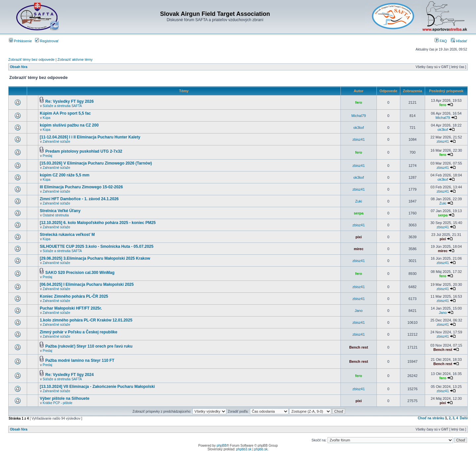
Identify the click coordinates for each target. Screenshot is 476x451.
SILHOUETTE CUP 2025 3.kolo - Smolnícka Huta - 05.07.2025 (97, 246)
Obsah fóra (19, 67)
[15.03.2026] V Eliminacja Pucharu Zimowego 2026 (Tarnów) (96, 163)
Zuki (359, 201)
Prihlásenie (20, 41)
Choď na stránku (431, 418)
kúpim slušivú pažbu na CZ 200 (69, 125)
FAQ (441, 41)
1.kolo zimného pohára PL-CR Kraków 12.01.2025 (86, 320)
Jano (359, 311)
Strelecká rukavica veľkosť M (67, 235)
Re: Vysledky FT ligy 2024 (69, 375)
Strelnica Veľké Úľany (60, 211)
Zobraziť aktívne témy (75, 59)
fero (359, 102)
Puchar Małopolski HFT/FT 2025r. (71, 308)
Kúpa (46, 118)
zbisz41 (358, 139)
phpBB (221, 446)
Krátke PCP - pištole (58, 403)
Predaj (47, 156)
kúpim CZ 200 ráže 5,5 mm (64, 175)
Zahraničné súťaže (56, 142)
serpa (358, 213)
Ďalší (464, 418)
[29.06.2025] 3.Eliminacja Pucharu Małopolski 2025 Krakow (95, 258)
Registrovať (47, 41)
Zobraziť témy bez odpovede (31, 59)
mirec (358, 249)
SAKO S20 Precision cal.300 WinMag (80, 273)
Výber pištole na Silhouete (64, 398)
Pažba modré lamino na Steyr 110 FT (80, 360)
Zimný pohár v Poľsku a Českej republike (79, 332)
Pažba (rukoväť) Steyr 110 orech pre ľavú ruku (89, 346)
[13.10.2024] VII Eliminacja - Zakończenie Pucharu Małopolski (97, 387)
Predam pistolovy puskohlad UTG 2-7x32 (84, 151)
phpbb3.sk (244, 449)
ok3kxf (359, 128)
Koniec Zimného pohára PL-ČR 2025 (74, 296)
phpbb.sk (261, 449)
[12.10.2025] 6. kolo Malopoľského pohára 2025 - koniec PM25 (98, 223)
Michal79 (359, 116)
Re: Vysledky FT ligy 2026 (69, 101)
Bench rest (358, 347)
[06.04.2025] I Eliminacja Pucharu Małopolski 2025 (87, 284)
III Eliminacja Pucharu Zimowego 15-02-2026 (81, 187)
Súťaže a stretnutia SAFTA (62, 106)
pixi (358, 237)
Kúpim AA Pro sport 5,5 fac (65, 113)
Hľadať (459, 41)
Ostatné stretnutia (56, 215)
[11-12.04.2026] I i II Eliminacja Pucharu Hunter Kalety (90, 137)
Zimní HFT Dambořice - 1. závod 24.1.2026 (79, 199)
